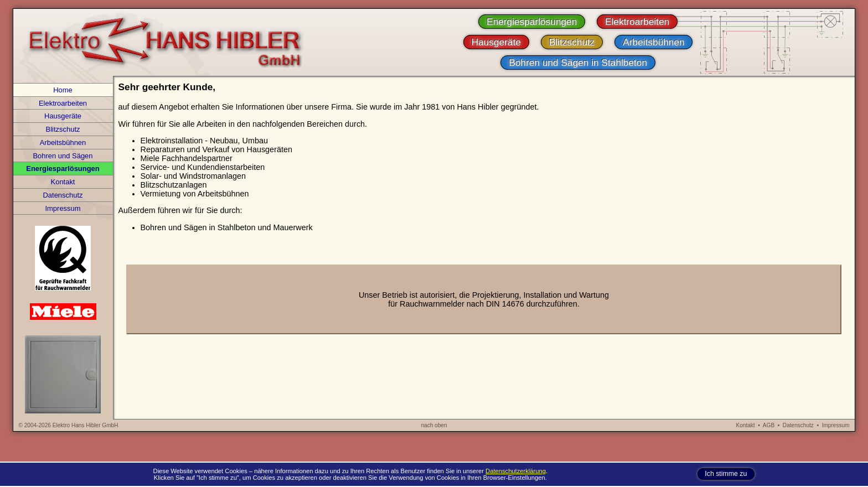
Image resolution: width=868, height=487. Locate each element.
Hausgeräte (63, 116)
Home (63, 90)
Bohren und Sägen (63, 156)
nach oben (434, 425)
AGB (769, 425)
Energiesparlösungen (63, 169)
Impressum (63, 208)
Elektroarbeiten (63, 103)
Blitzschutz (63, 129)
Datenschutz (63, 195)
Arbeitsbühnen (63, 143)
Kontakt (63, 182)
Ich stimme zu (726, 474)
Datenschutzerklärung (516, 471)
